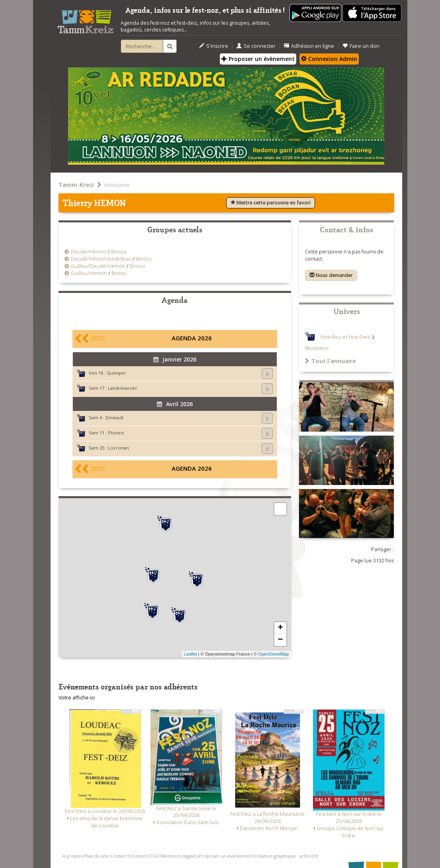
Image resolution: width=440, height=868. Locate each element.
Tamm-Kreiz (76, 185)
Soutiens (138, 856)
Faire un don (361, 46)
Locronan (118, 448)
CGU (154, 856)
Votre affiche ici (77, 698)
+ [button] (280, 628)
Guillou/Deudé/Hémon (98, 266)
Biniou (119, 252)
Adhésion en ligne (309, 46)
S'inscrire (214, 46)
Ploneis (116, 433)
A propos (72, 856)
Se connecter (256, 46)
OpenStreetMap (274, 654)
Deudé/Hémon (89, 252)
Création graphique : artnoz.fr (286, 856)
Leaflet (191, 654)
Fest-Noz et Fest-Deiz (345, 337)
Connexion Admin (329, 59)
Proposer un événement (226, 856)
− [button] (280, 640)
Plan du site (96, 856)
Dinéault (114, 417)
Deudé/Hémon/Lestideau (102, 259)
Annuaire (117, 185)
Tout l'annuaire (330, 361)
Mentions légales (179, 856)
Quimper (116, 373)
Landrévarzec (123, 388)
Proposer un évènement (258, 59)
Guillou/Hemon (89, 273)
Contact (119, 856)
